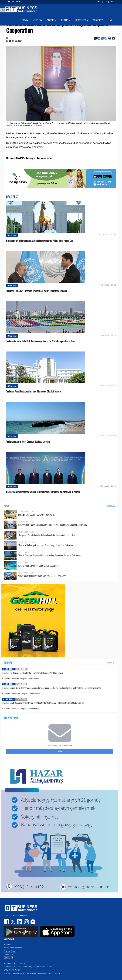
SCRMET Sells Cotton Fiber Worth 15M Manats (37, 515)
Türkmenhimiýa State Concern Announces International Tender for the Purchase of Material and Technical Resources (52, 688)
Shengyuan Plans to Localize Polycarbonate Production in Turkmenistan (46, 535)
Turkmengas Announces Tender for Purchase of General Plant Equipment (33, 673)
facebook (7, 922)
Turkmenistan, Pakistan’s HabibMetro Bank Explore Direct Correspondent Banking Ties (52, 525)
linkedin (20, 922)
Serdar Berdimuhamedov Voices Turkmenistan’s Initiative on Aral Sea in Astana (43, 492)
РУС (112, 2)
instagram (26, 922)
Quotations (98, 20)
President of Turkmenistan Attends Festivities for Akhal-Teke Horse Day (40, 241)
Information (81, 20)
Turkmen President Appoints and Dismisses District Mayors (34, 391)
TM (106, 2)
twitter (13, 922)
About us (8, 944)
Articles (38, 20)
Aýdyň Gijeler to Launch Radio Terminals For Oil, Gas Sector (42, 576)
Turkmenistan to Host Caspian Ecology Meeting (28, 442)
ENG (99, 2)
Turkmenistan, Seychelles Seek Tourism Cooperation (39, 566)
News (7, 506)
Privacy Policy (10, 951)
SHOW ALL (111, 506)
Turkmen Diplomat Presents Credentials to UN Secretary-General (37, 291)
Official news (12, 235)
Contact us (8, 954)
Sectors (52, 20)
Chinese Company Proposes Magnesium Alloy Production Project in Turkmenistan (50, 555)
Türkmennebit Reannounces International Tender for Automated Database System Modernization (43, 703)
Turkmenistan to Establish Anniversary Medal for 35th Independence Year (41, 341)
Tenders (8, 662)
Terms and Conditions (13, 948)
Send (60, 751)
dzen (32, 922)
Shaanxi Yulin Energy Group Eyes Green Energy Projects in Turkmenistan (47, 545)
